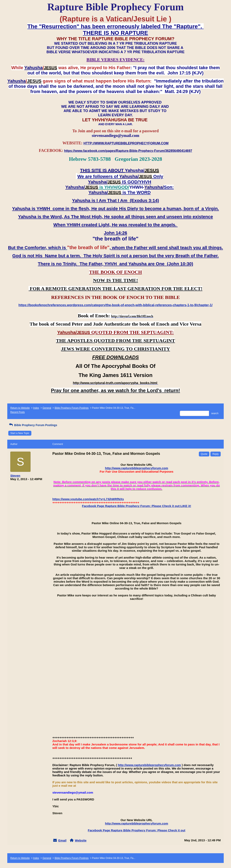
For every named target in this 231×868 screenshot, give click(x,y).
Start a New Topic (20, 433)
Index (36, 408)
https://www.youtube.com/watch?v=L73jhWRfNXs (88, 499)
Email (62, 840)
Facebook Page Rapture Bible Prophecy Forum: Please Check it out (137, 830)
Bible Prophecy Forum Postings (72, 408)
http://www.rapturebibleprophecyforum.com (137, 468)
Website (81, 840)
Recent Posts (17, 412)
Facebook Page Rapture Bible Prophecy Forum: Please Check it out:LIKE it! (136, 506)
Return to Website (20, 408)
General (47, 408)
